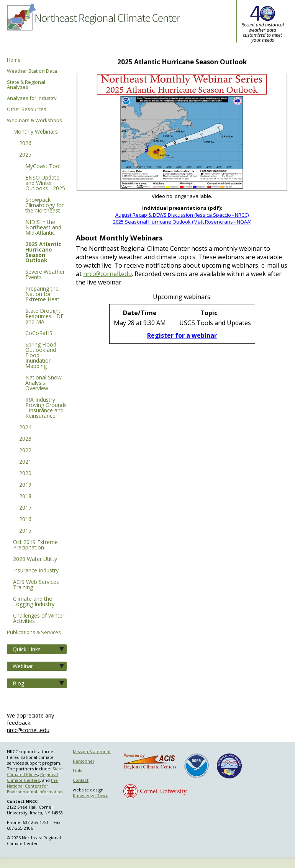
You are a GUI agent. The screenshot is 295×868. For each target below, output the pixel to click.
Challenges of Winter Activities (39, 619)
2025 (25, 155)
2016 (25, 520)
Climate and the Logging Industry (34, 602)
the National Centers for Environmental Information (35, 786)
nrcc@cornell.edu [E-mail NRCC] (107, 274)
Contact (81, 780)
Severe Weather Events (45, 275)
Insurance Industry (36, 571)
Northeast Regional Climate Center (93, 29)
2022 (25, 451)
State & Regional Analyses (26, 85)
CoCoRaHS (39, 333)
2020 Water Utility (35, 559)
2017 (25, 508)
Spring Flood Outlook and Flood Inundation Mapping (41, 356)
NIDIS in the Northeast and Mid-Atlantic (43, 228)
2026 (25, 144)
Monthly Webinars (35, 132)
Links (78, 771)
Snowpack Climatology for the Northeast (44, 206)
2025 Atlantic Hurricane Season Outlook (43, 253)
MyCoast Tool (43, 167)
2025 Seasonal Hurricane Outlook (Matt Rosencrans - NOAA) (182, 222)
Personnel (83, 761)
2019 (25, 485)
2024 (25, 428)
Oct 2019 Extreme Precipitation (35, 545)
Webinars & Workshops (34, 120)
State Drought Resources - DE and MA (44, 317)
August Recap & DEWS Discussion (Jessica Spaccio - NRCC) (182, 215)
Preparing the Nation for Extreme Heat (42, 294)
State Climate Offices (35, 772)
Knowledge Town (91, 795)
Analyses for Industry (32, 98)
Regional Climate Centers (32, 777)
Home (14, 60)
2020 (25, 474)
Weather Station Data (32, 71)
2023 (25, 439)
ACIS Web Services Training (36, 585)
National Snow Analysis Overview (43, 383)
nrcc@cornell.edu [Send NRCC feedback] (28, 730)
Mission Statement (92, 751)
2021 (25, 462)
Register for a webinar (182, 335)
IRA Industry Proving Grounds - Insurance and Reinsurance (46, 408)
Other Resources (27, 109)
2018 (25, 497)
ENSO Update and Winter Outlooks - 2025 (45, 183)
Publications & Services (34, 632)
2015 (25, 531)
